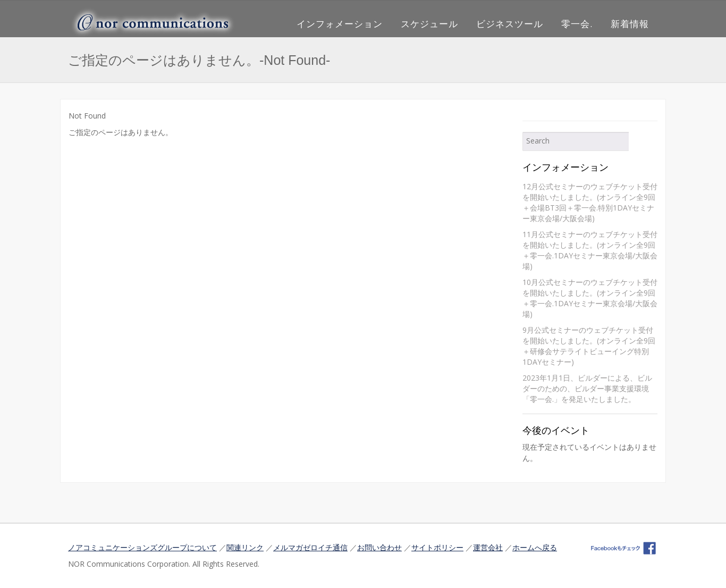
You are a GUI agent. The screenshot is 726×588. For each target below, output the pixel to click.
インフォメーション (340, 24)
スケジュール (429, 24)
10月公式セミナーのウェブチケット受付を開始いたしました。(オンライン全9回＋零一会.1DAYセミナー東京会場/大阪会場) (590, 298)
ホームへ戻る (535, 547)
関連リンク (245, 547)
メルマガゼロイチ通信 (310, 547)
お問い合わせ (379, 547)
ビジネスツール (510, 24)
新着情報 (630, 24)
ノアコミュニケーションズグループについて (142, 547)
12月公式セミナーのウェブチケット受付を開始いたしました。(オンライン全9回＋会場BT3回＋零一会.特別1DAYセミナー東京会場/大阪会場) (590, 202)
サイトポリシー (437, 547)
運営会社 (488, 547)
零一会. (577, 24)
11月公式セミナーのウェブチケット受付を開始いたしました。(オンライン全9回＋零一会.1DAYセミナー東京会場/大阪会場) (590, 250)
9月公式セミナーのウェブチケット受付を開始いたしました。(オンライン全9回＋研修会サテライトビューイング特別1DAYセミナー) (589, 346)
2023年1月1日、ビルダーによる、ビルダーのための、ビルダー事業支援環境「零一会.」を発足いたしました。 (587, 388)
